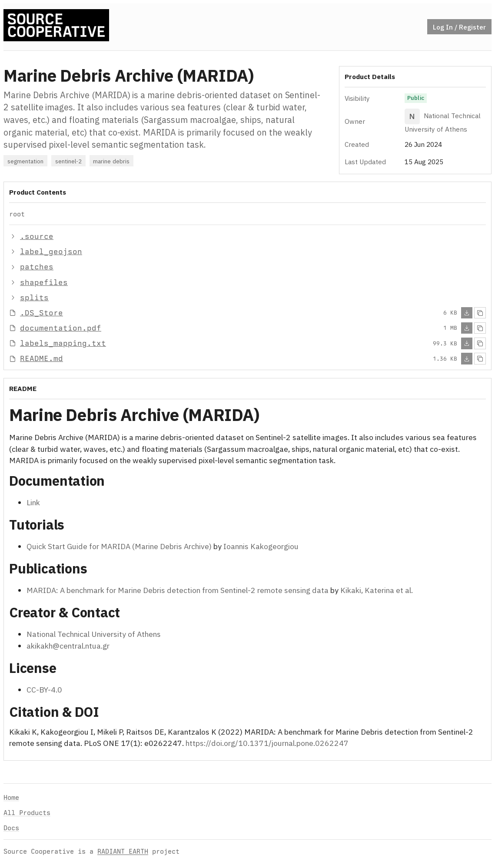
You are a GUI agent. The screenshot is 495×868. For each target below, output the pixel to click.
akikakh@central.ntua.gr (68, 645)
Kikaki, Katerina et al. (377, 590)
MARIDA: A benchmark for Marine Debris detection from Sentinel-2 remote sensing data (178, 590)
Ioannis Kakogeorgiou (261, 546)
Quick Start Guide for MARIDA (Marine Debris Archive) (119, 546)
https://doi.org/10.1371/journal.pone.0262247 (267, 743)
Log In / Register (459, 27)
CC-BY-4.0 (44, 689)
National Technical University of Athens (94, 634)
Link (33, 502)
